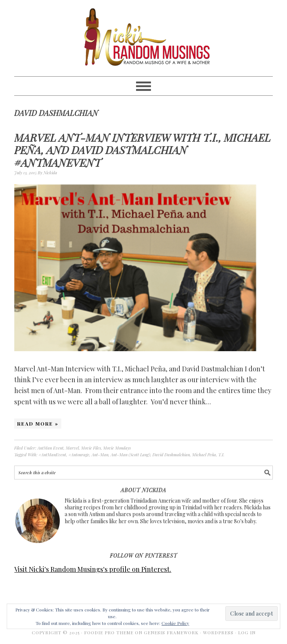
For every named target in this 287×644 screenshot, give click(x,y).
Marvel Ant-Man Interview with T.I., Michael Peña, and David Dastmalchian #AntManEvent (142, 150)
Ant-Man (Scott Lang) (130, 455)
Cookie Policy (175, 623)
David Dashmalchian (171, 455)
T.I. (221, 455)
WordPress (218, 632)
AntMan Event (50, 448)
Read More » (38, 424)
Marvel (72, 448)
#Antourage (79, 455)
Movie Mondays (117, 448)
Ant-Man (100, 455)
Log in (247, 632)
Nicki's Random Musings (143, 38)
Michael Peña (204, 455)
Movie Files (91, 448)
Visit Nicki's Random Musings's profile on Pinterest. (93, 569)
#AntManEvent (52, 455)
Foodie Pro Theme (109, 632)
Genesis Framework (171, 632)
